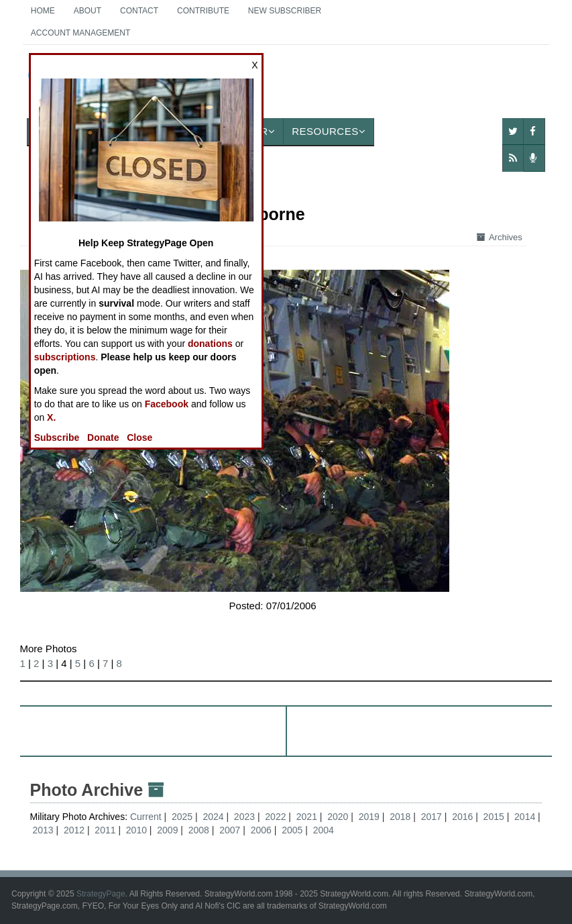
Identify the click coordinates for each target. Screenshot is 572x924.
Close (139, 438)
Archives (500, 237)
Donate (103, 438)
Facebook (167, 404)
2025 (182, 817)
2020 (338, 817)
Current (147, 817)
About (88, 11)
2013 (43, 830)
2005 (292, 830)
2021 (307, 817)
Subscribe (57, 438)
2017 (432, 817)
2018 (400, 817)
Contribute (203, 11)
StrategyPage (101, 894)
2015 (494, 817)
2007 (230, 830)
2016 (462, 817)
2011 (105, 830)
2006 (261, 830)
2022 (275, 817)
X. (51, 417)
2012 (74, 830)
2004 (324, 830)
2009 (167, 830)
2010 (136, 830)
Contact (139, 11)
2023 (244, 817)
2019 (369, 817)
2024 (213, 817)
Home (43, 11)
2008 (199, 830)
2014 (525, 817)
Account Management (80, 33)
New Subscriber (285, 11)
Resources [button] (329, 131)
